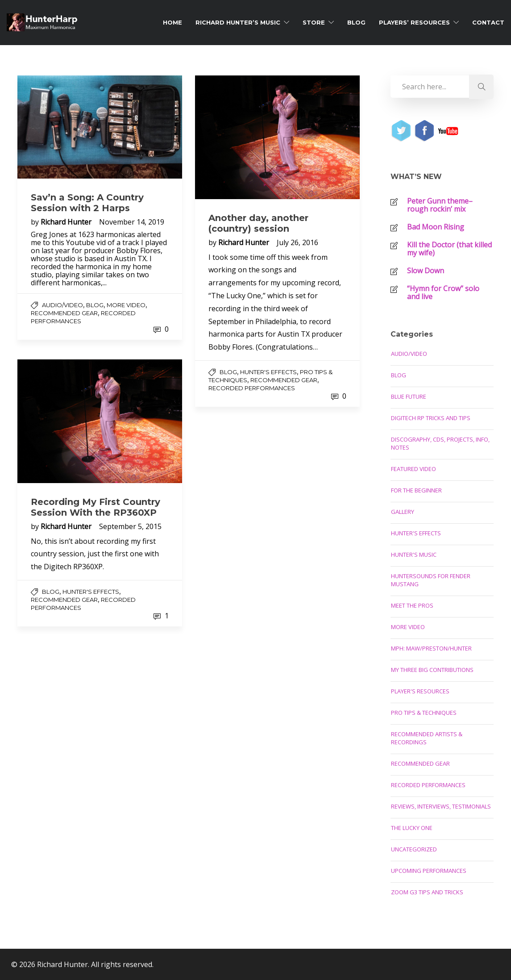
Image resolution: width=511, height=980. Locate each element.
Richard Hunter (67, 222)
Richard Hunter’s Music (238, 22)
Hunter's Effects (268, 372)
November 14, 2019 (132, 222)
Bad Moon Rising (436, 227)
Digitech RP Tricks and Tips (431, 418)
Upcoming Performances (429, 871)
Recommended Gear (64, 313)
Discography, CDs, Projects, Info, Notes (440, 443)
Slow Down (426, 271)
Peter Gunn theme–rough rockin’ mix (440, 205)
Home (172, 22)
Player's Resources (420, 691)
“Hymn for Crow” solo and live (443, 292)
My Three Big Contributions (432, 670)
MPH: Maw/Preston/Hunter (431, 648)
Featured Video (413, 469)
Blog (356, 22)
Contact (488, 22)
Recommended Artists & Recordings (427, 738)
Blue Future (409, 396)
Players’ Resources (414, 22)
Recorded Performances (252, 388)
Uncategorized (414, 849)
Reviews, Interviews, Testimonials (441, 806)
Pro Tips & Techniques (424, 713)
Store (314, 22)
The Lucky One (412, 828)
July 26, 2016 (297, 242)
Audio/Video (62, 305)
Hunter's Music (414, 555)
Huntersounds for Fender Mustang (431, 580)
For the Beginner (416, 490)
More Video (126, 305)
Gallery (403, 512)
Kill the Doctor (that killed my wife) (449, 249)
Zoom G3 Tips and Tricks (427, 892)
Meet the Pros (412, 605)
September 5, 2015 (130, 526)
